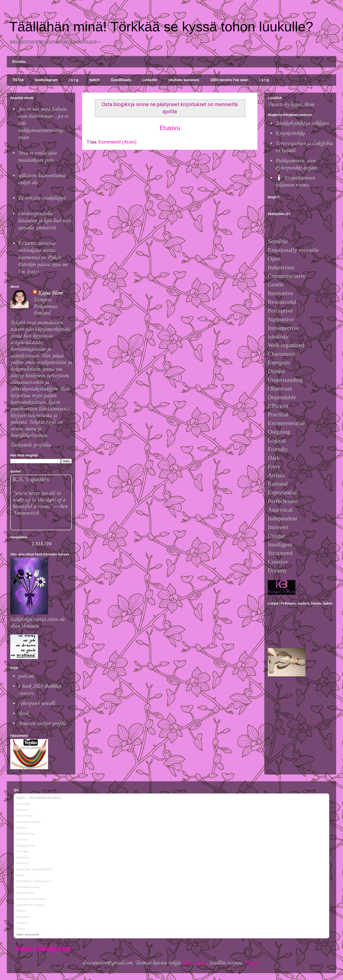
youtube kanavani (184, 80)
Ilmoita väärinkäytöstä (42, 949)
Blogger (251, 963)
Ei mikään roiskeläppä (42, 198)
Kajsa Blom (50, 293)
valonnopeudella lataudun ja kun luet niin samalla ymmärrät (44, 221)
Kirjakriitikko (290, 133)
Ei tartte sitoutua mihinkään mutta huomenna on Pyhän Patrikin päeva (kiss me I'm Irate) (43, 258)
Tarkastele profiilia (30, 445)
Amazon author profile (42, 724)
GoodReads (121, 80)
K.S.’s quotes (31, 479)
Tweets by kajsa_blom (291, 105)
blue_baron (195, 963)
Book (23, 714)
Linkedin (150, 80)
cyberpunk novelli (36, 703)
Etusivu (19, 62)
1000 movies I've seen (229, 80)
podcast (26, 676)
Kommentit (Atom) (117, 142)
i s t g (74, 80)
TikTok (18, 80)
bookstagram (46, 80)
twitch (94, 80)
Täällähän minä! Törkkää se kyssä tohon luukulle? (161, 27)
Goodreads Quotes (62, 527)
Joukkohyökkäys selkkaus (302, 123)
